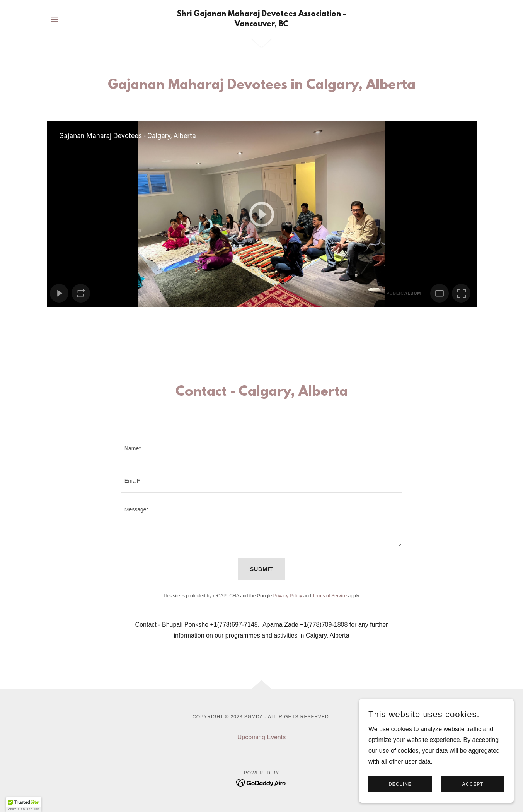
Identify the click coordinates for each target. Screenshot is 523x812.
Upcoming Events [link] (261, 737)
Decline (400, 784)
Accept (473, 784)
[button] (55, 19)
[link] (261, 24)
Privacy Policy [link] (288, 596)
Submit (262, 569)
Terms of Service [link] (330, 596)
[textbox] (261, 449)
